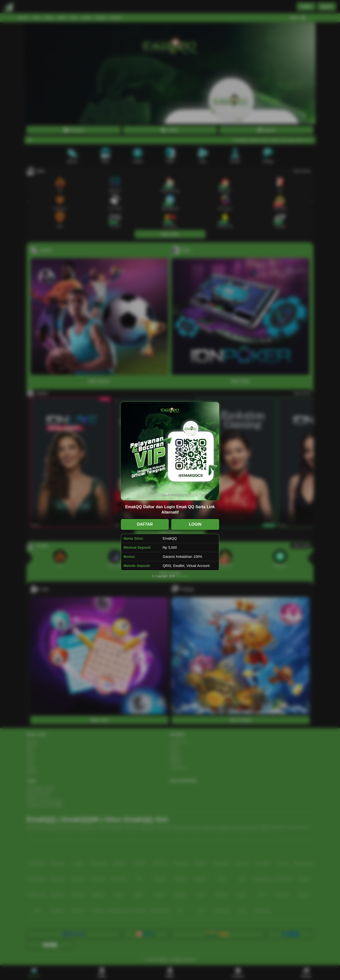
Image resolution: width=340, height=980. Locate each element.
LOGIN (195, 524)
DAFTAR (145, 524)
